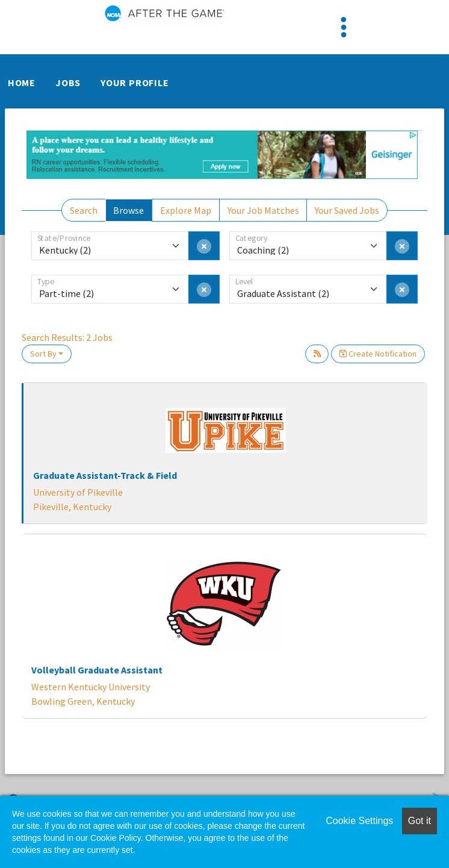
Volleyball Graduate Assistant (97, 670)
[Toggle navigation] (344, 27)
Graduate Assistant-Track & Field (105, 475)
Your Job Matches (263, 210)
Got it (420, 821)
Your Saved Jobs (347, 210)
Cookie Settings (359, 821)
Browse (129, 210)
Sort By (43, 354)
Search (84, 210)
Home (22, 83)
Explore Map (186, 210)
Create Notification (378, 354)
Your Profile (135, 83)
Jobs (68, 83)
